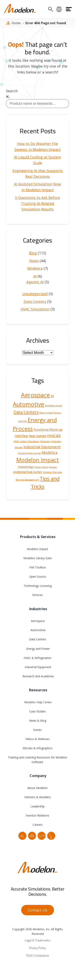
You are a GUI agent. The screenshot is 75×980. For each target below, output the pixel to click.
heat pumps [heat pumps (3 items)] (38, 436)
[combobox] (37, 104)
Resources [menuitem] (37, 690)
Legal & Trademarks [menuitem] (38, 940)
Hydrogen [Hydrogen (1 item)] (45, 441)
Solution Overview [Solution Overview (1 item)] (52, 472)
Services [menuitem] (37, 595)
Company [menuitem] (37, 776)
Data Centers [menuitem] (38, 639)
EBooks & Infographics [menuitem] (37, 748)
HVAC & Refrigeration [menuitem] (37, 658)
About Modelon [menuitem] (37, 788)
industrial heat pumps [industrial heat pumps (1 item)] (29, 453)
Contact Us (38, 910)
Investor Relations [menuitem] (37, 815)
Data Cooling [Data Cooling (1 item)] (46, 413)
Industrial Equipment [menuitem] (38, 667)
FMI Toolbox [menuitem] (37, 567)
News (34, 261)
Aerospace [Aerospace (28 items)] (35, 395)
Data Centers (35, 301)
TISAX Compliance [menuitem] (37, 956)
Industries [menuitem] (37, 609)
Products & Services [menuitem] (38, 537)
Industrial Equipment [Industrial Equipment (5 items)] (42, 447)
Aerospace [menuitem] (37, 621)
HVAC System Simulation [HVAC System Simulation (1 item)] (27, 441)
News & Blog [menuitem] (38, 721)
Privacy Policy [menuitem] (37, 948)
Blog (33, 253)
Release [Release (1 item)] (53, 467)
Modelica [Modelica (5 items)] (49, 452)
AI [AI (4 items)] (52, 396)
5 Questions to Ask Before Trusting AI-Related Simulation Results (37, 203)
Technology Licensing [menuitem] (38, 586)
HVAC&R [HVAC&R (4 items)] (54, 436)
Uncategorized (35, 294)
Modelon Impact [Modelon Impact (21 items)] (37, 460)
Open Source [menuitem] (38, 577)
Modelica (35, 268)
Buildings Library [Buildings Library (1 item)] (54, 406)
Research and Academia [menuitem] (38, 676)
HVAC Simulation (35, 309)
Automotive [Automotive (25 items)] (28, 404)
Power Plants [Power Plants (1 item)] (41, 467)
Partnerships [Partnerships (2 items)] (26, 467)
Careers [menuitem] (38, 825)
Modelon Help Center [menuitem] (38, 702)
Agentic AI (35, 282)
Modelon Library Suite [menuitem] (38, 558)
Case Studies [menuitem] (37, 711)
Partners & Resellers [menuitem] (38, 797)
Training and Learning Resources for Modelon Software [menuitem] (37, 760)
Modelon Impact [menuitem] (37, 549)
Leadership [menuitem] (37, 806)
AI (35, 276)
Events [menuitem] (37, 730)
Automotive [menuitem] (38, 630)
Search (12, 91)
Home (16, 23)
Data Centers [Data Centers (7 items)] (26, 412)
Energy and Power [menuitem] (38, 649)
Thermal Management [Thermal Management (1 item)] (27, 480)
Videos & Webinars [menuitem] (38, 739)
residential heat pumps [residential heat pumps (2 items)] (27, 472)
